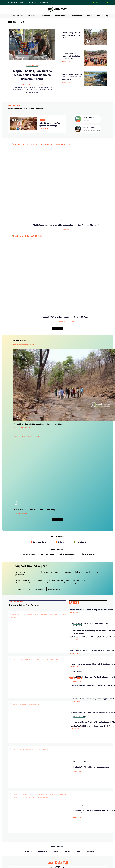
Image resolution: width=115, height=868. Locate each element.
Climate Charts (89, 855)
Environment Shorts (39, 349)
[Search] (107, 16)
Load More (58, 233)
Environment (49, 362)
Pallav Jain (82, 321)
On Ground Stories (64, 849)
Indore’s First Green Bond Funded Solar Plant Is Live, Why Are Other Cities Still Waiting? (58, 218)
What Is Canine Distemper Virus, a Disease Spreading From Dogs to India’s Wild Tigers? (26, 174)
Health (79, 588)
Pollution (91, 588)
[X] (97, 2)
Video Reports (78, 16)
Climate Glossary (38, 845)
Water (56, 588)
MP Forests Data (90, 842)
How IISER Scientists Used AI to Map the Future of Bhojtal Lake (53, 460)
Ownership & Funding (39, 827)
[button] (24, 16)
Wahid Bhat (26, 84)
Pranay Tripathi (50, 669)
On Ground (32, 16)
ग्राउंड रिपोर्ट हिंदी (58, 600)
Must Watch (89, 362)
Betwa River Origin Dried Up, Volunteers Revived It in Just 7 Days (71, 35)
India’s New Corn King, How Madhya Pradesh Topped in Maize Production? (52, 537)
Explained (61, 349)
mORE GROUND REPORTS (16, 409)
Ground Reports (81, 349)
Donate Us (23, 2)
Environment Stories (89, 211)
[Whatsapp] (94, 2)
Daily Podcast (37, 849)
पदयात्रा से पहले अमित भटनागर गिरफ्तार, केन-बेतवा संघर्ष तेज (83, 778)
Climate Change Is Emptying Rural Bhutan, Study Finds (78, 435)
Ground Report (48, 440)
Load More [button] (58, 327)
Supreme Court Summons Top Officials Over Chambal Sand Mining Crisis (72, 77)
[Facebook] (104, 2)
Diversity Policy (64, 827)
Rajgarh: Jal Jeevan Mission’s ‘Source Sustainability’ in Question (52, 486)
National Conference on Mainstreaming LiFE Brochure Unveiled (78, 420)
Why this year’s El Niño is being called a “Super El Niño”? (79, 563)
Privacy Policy (63, 824)
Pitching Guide (89, 831)
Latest (58, 211)
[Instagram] (100, 2)
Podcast (90, 16)
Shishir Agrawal (89, 223)
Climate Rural (63, 855)
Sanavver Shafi (58, 179)
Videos (35, 855)
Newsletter (32, 2)
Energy (67, 588)
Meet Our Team (37, 824)
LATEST (74, 410)
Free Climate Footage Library (41, 852)
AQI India (88, 849)
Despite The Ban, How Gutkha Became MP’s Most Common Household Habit (32, 75)
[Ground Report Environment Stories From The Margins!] (58, 9)
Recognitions (36, 831)
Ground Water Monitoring (93, 862)
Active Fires (89, 852)
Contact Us (36, 821)
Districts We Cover (64, 858)
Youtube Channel (12, 2)
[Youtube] (107, 2)
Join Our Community (91, 827)
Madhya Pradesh (32, 66)
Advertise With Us (64, 821)
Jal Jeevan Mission (91, 858)
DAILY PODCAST (14, 106)
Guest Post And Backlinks (66, 818)
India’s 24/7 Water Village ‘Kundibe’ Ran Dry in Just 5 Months (55, 277)
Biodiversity (58, 167)
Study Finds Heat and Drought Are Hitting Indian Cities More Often (71, 56)
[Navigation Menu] (9, 9)
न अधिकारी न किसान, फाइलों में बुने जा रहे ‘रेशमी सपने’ (83, 709)
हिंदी (75, 619)
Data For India (89, 845)
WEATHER (76, 501)
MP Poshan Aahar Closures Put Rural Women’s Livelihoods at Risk (88, 314)
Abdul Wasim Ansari (26, 223)
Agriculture (30, 362)
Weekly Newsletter (91, 821)
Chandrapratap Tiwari (70, 41)
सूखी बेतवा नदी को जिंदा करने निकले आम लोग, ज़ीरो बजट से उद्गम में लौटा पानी (56, 689)
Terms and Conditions (65, 831)
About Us (36, 818)
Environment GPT (44, 2)
